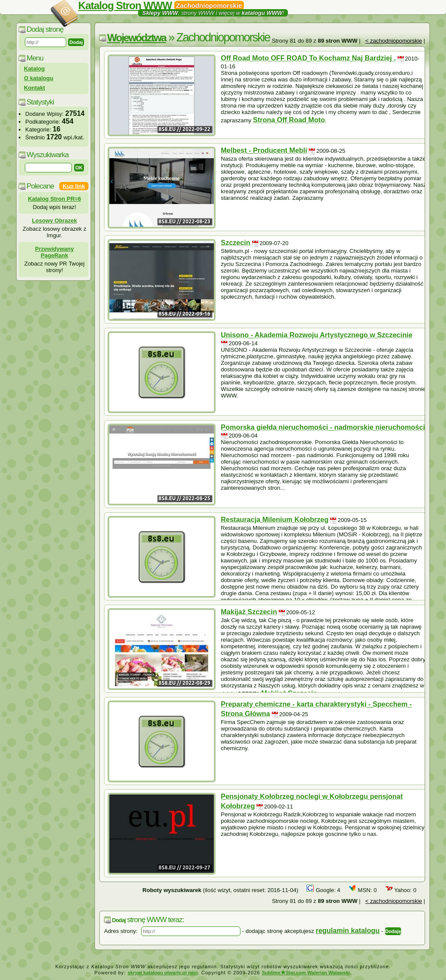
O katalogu (39, 78)
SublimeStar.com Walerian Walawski (306, 973)
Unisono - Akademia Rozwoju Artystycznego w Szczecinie (317, 335)
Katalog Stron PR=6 (54, 199)
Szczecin (236, 243)
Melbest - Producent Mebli (264, 150)
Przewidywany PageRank (55, 252)
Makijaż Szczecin (249, 612)
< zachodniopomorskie (394, 41)
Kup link (74, 186)
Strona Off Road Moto (289, 120)
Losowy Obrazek (54, 221)
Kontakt (34, 88)
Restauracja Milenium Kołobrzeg (275, 520)
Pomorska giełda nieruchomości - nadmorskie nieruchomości (323, 427)
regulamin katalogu (348, 931)
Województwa (137, 38)
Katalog (34, 69)
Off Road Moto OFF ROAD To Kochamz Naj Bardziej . (308, 58)
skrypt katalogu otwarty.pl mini (163, 973)
